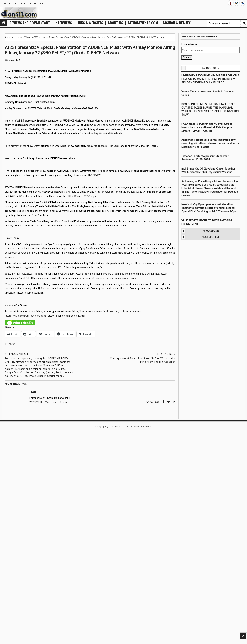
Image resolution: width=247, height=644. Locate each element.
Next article (166, 354)
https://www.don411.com (53, 402)
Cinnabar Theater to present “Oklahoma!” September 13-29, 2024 (205, 158)
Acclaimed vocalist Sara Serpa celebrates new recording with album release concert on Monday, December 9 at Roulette (210, 143)
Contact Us (9, 3)
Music (12, 344)
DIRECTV (72, 196)
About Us (115, 23)
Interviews (63, 23)
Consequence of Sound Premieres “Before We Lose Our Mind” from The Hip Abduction (143, 360)
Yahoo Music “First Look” (107, 146)
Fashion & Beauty (177, 23)
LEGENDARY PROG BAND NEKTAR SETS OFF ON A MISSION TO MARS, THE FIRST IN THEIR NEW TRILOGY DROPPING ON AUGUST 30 (210, 79)
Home (20, 37)
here (154, 146)
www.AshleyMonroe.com (79, 311)
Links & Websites (90, 23)
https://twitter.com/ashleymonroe (23, 316)
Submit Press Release (32, 3)
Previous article (17, 354)
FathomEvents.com (143, 23)
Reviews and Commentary (30, 23)
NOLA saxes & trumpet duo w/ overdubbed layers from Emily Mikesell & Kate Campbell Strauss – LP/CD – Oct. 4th (207, 127)
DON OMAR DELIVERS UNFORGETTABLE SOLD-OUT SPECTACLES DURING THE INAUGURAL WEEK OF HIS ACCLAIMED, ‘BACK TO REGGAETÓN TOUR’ (210, 109)
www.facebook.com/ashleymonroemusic (119, 311)
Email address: (189, 44)
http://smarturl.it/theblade (108, 134)
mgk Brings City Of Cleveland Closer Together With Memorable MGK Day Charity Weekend (208, 170)
